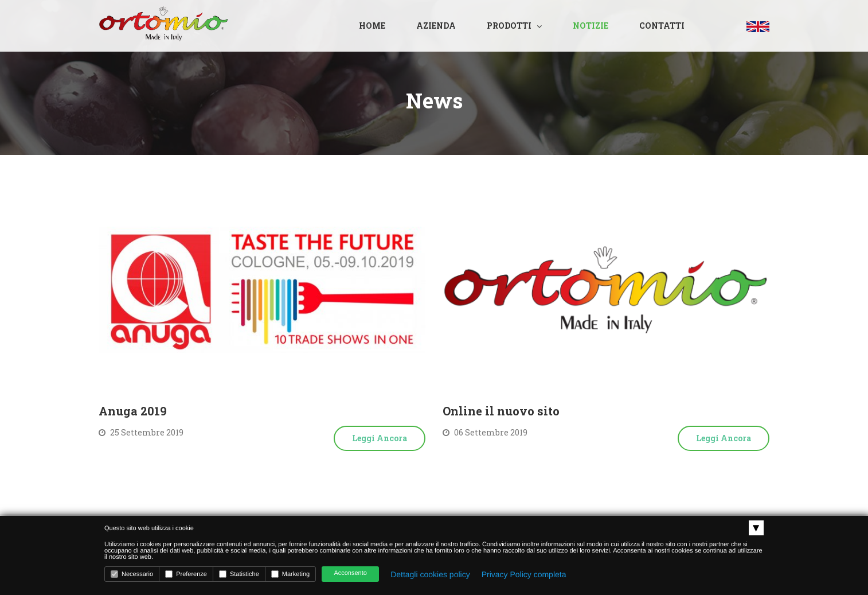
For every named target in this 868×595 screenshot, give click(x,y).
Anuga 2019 (133, 411)
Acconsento (350, 573)
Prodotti (509, 26)
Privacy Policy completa (524, 574)
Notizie (591, 26)
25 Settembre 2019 (141, 432)
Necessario (132, 574)
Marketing (290, 574)
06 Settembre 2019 (485, 432)
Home (372, 26)
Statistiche (239, 574)
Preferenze (186, 574)
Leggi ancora (380, 438)
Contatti (662, 26)
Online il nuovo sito (501, 411)
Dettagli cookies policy (430, 574)
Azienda (436, 26)
